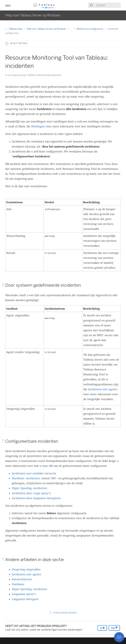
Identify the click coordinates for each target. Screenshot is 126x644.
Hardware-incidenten (26, 478)
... (72, 29)
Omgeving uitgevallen (26, 569)
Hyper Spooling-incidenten (29, 488)
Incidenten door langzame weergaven (36, 498)
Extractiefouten (22, 579)
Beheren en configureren (90, 29)
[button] (8, 5)
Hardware (18, 584)
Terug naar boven (63, 613)
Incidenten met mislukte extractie (34, 473)
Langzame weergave (25, 599)
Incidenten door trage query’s (31, 493)
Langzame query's (24, 594)
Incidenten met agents (103, 389)
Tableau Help (14, 29)
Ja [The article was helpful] (102, 628)
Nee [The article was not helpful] (114, 628)
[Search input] (108, 5)
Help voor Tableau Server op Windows (47, 29)
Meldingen (38, 126)
